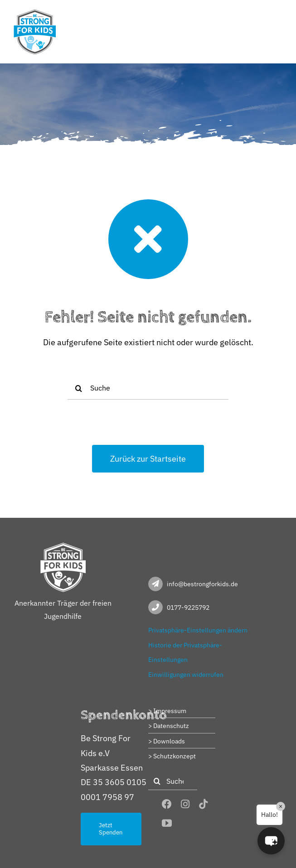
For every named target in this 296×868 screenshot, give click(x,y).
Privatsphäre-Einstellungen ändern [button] (198, 630)
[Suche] (148, 388)
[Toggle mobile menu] (278, 15)
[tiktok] (204, 804)
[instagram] (185, 804)
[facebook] (167, 804)
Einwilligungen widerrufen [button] (186, 675)
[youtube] (167, 823)
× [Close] (281, 806)
